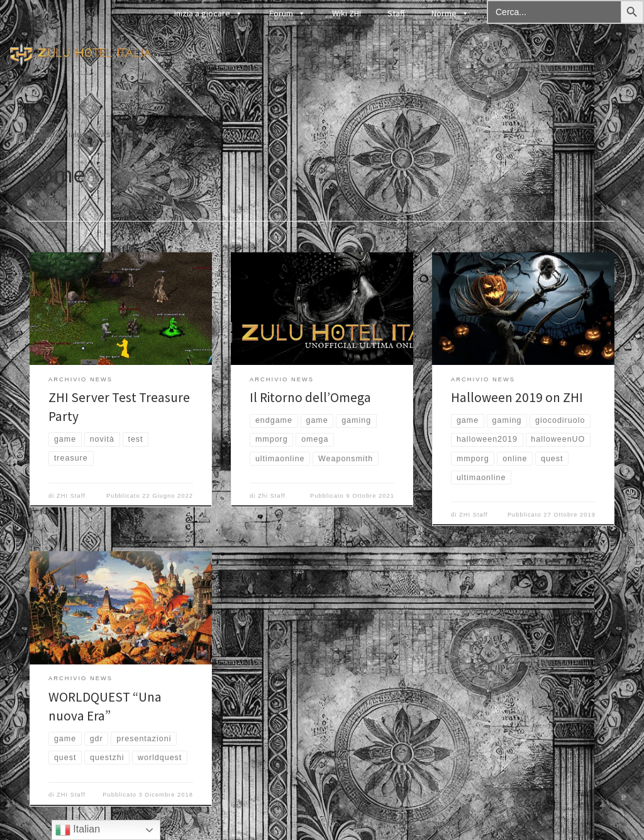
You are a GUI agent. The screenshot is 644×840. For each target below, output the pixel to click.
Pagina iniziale (56, 134)
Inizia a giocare (208, 13)
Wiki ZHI (347, 13)
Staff (396, 13)
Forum (287, 13)
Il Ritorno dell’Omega (310, 397)
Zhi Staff (272, 496)
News (100, 134)
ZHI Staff (71, 496)
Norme (450, 13)
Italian (78, 830)
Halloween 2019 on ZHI (517, 397)
